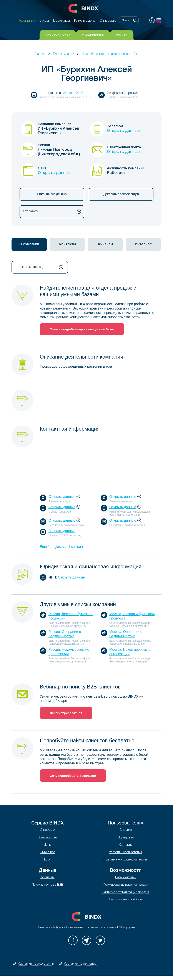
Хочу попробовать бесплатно (73, 776)
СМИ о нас (47, 852)
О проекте (47, 830)
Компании (47, 878)
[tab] (29, 244)
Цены (47, 845)
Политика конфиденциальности (126, 860)
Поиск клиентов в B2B (47, 885)
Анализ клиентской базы (126, 900)
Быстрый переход (41, 267)
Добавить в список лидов (121, 194)
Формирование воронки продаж (126, 885)
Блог (47, 860)
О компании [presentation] (29, 244)
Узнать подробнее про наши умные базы (82, 329)
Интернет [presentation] (143, 244)
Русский (159, 20)
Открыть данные (123, 131)
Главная (40, 54)
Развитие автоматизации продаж (126, 892)
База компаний (64, 54)
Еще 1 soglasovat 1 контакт (62, 547)
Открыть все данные (52, 194)
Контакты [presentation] (67, 244)
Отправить (52, 212)
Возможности (47, 838)
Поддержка (126, 838)
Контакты (126, 845)
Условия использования (126, 852)
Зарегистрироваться (66, 713)
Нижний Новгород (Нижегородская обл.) (110, 54)
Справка (126, 830)
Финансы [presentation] (105, 244)
